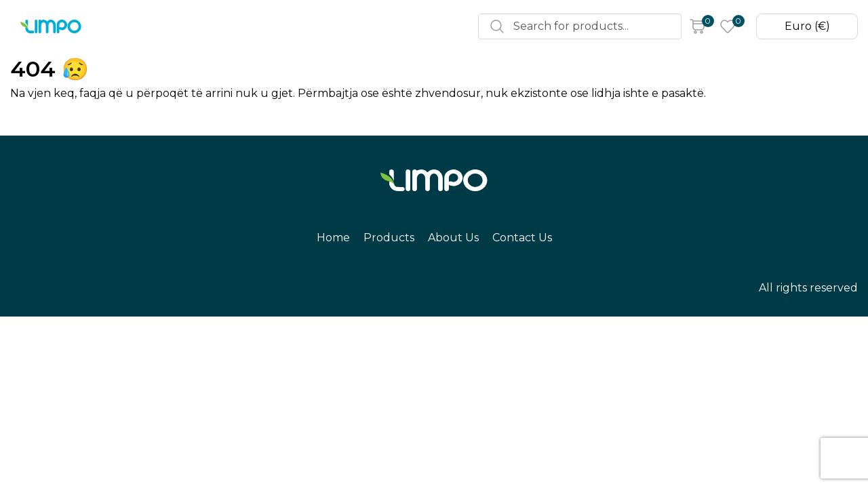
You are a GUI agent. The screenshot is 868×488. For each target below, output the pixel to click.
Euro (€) (804, 27)
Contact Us (357, 27)
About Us (281, 27)
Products (210, 27)
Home (147, 27)
